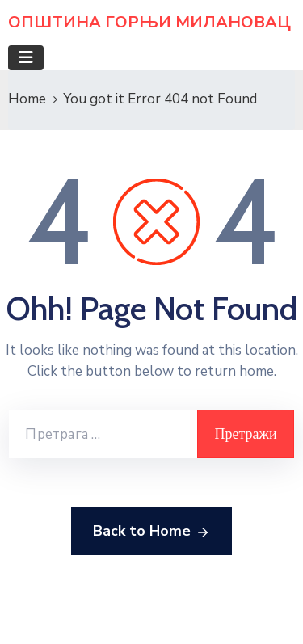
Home (27, 99)
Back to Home (151, 532)
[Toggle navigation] (26, 58)
